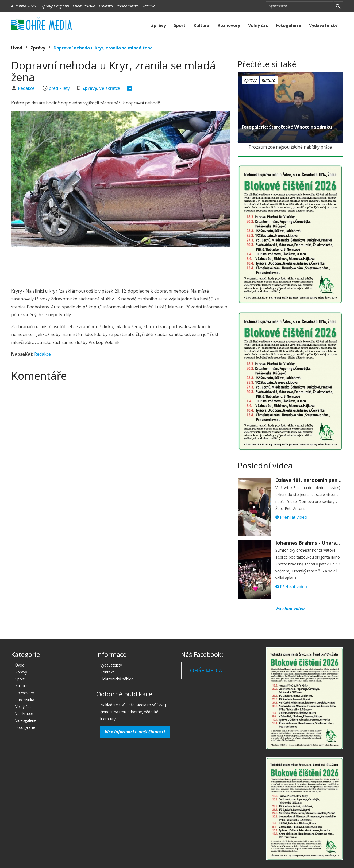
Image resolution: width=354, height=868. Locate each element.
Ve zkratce (110, 88)
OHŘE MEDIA (206, 670)
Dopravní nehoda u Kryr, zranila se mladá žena (103, 48)
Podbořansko (128, 6)
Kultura (202, 25)
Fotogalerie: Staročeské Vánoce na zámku (287, 127)
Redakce (27, 88)
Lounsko (106, 6)
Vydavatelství (324, 25)
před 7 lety (59, 88)
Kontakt (107, 672)
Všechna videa (290, 609)
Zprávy (158, 25)
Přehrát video (291, 517)
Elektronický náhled (117, 679)
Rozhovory (229, 25)
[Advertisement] (120, 266)
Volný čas (258, 25)
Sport (180, 25)
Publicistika (25, 700)
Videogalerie (26, 720)
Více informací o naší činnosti (135, 732)
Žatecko (149, 6)
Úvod (17, 48)
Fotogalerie (288, 25)
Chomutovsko (84, 6)
